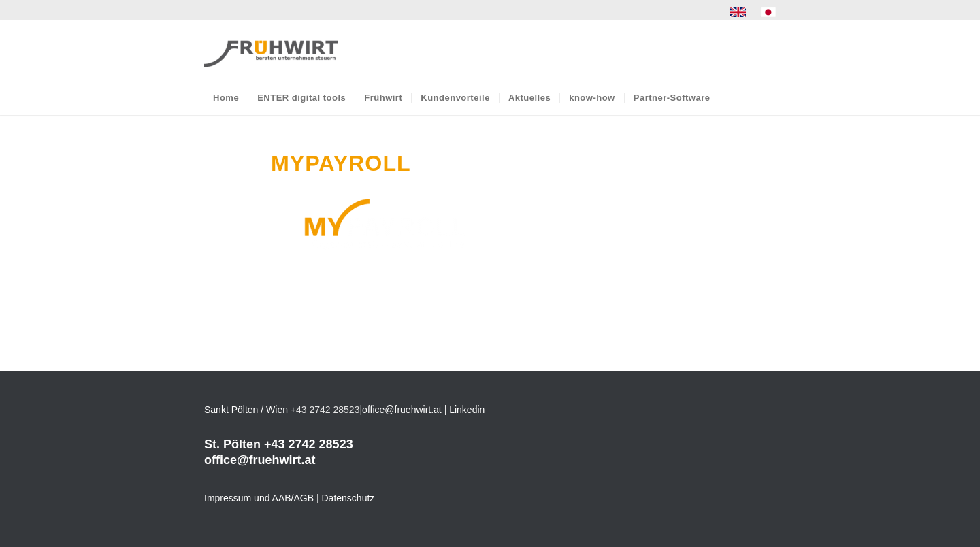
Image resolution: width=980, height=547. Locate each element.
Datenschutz (348, 498)
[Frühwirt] (271, 50)
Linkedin (467, 410)
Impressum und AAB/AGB (259, 498)
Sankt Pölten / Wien (246, 410)
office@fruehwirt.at (402, 410)
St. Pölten (232, 444)
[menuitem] (738, 12)
